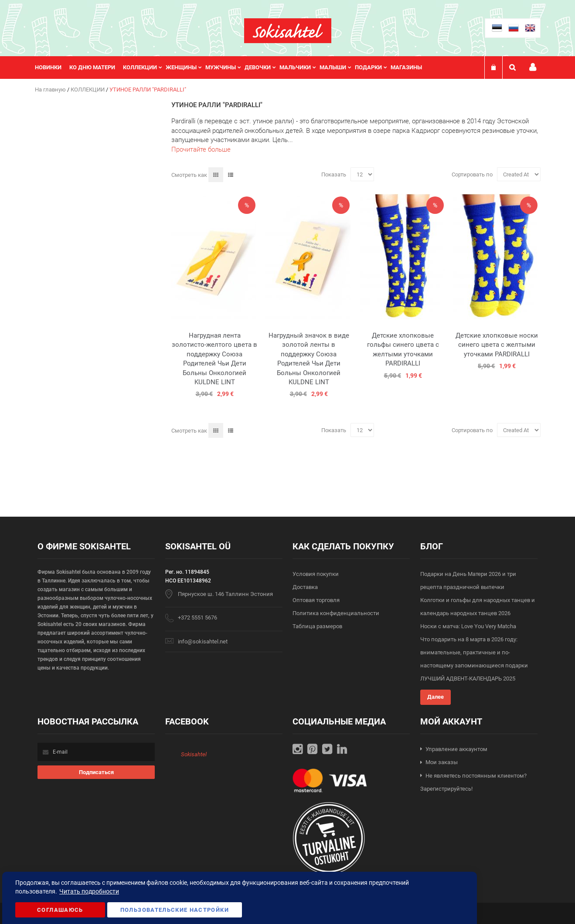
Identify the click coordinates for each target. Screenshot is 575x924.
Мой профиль (533, 67)
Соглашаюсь (60, 910)
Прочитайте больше (201, 149)
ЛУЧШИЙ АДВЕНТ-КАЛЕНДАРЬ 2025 (468, 679)
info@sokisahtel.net (203, 641)
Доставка (305, 587)
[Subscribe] (96, 772)
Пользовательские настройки (175, 910)
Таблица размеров (317, 626)
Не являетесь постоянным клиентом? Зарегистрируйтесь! (473, 782)
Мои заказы (442, 762)
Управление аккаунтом (456, 749)
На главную (51, 90)
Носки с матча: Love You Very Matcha (468, 626)
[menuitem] (52, 68)
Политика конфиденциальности (336, 613)
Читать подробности (89, 891)
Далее (436, 697)
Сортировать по (472, 174)
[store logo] (288, 31)
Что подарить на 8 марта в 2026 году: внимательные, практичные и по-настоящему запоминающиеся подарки (474, 652)
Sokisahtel (194, 754)
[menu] (233, 68)
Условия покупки (316, 574)
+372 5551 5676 (197, 618)
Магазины (406, 67)
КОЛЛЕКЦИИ (88, 90)
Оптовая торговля (316, 600)
